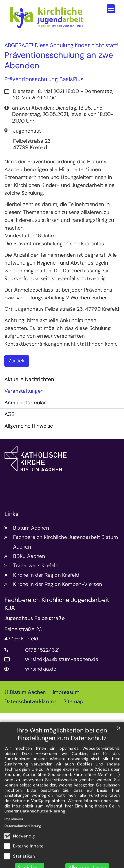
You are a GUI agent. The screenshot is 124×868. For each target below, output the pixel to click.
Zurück (17, 361)
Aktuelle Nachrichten (29, 379)
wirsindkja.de (41, 669)
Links (11, 514)
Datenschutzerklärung (43, 840)
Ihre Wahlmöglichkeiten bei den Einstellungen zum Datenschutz (62, 763)
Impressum (14, 848)
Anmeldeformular (25, 403)
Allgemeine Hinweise (29, 426)
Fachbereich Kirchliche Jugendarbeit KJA (57, 604)
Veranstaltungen (24, 391)
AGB (10, 414)
